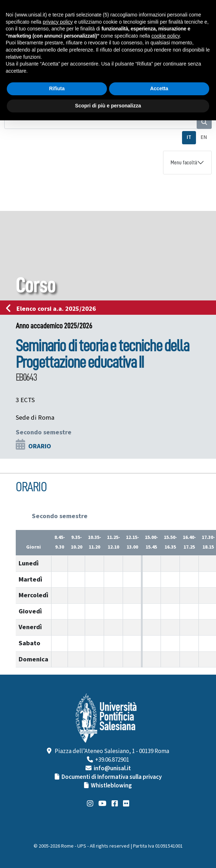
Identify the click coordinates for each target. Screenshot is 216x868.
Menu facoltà (184, 163)
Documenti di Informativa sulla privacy (112, 777)
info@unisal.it (112, 768)
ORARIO (40, 446)
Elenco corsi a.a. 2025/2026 (53, 309)
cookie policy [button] (165, 36)
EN (204, 137)
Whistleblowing (111, 786)
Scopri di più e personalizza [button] (108, 106)
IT (189, 137)
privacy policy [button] (58, 22)
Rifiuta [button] (57, 88)
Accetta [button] (159, 88)
